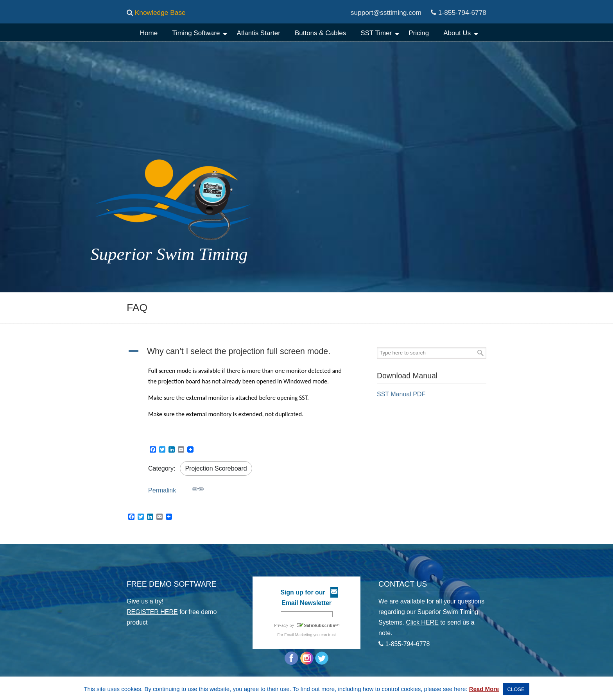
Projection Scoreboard (216, 468)
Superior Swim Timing (301, 53)
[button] (244, 352)
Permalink (176, 488)
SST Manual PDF (401, 394)
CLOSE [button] (516, 689)
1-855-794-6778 (462, 13)
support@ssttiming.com (386, 13)
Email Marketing (298, 635)
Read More (484, 689)
